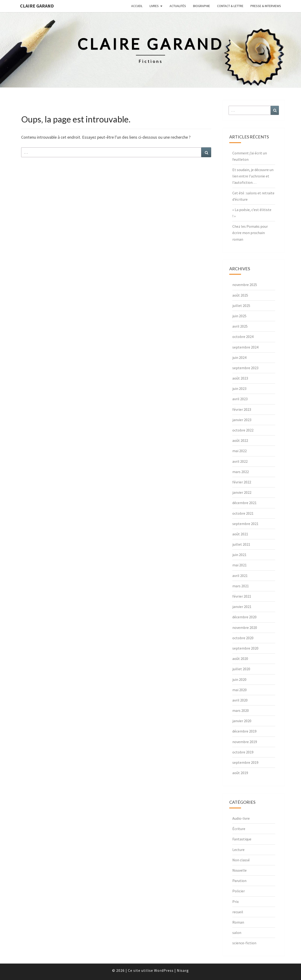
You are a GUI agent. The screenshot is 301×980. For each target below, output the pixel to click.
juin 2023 (239, 388)
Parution (239, 881)
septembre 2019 (245, 762)
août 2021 (240, 534)
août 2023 (240, 378)
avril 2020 (240, 700)
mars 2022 (241, 472)
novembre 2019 (245, 742)
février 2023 (242, 409)
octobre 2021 (243, 513)
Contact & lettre (230, 6)
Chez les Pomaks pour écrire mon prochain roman (250, 233)
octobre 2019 (243, 752)
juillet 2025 (241, 306)
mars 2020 (241, 710)
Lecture (238, 850)
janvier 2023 (242, 420)
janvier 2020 (242, 721)
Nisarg (183, 970)
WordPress (164, 970)
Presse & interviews (266, 6)
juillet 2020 (241, 669)
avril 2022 (240, 461)
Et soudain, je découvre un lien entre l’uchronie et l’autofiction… (253, 176)
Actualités (178, 6)
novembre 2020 (245, 627)
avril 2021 (240, 576)
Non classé (241, 860)
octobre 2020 (243, 638)
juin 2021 (239, 555)
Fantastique (242, 839)
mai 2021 (240, 565)
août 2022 (240, 440)
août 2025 (240, 295)
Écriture (239, 829)
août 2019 (240, 773)
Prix (236, 902)
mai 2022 (240, 451)
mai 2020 (240, 690)
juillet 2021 (241, 544)
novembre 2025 (245, 285)
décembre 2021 (244, 503)
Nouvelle (240, 870)
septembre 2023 (245, 368)
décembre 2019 (244, 731)
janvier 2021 (242, 607)
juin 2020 (239, 679)
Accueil (137, 6)
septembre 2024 (245, 347)
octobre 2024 (243, 337)
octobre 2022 (243, 430)
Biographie (202, 6)
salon (237, 933)
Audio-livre (241, 818)
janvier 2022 (242, 492)
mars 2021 (241, 586)
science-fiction (244, 943)
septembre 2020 (245, 648)
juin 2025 (239, 316)
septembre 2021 (245, 524)
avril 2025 (240, 326)
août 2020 (240, 659)
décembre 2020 (244, 617)
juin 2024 (239, 357)
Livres (154, 6)
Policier (239, 891)
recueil (238, 912)
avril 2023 (240, 399)
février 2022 (242, 482)
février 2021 (242, 596)
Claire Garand (37, 6)
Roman (238, 922)
